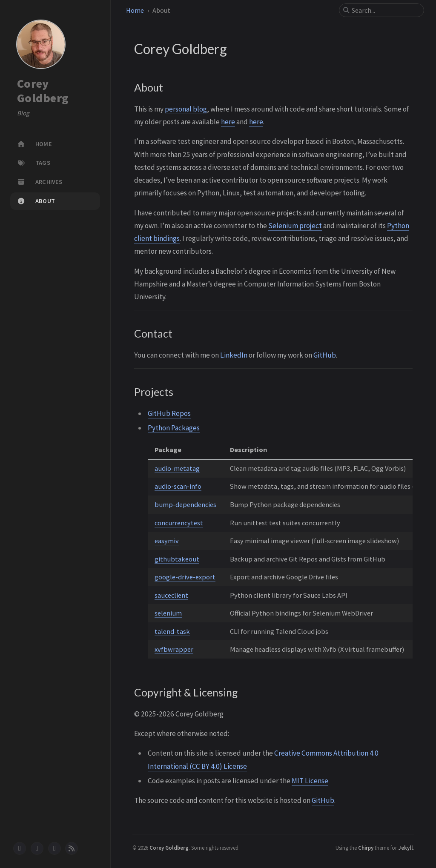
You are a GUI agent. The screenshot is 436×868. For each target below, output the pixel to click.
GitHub (325, 355)
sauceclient (171, 595)
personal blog (186, 109)
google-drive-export (185, 577)
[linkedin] (37, 848)
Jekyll (406, 848)
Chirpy (366, 848)
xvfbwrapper (174, 649)
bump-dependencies (185, 504)
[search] (385, 10)
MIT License (310, 781)
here (228, 122)
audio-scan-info (178, 486)
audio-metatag (177, 468)
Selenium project (295, 226)
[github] (20, 848)
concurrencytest (179, 523)
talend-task (172, 631)
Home (135, 10)
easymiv (167, 541)
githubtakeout (177, 559)
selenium (168, 613)
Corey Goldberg (43, 91)
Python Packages (174, 428)
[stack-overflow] (54, 848)
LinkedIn (234, 355)
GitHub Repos (169, 413)
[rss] (72, 848)
